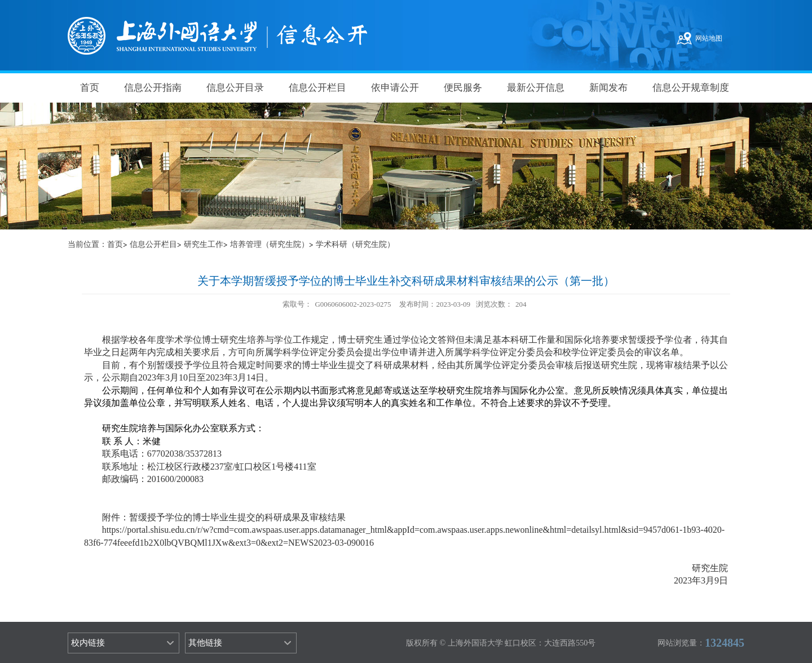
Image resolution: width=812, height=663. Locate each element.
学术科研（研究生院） (355, 244)
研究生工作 (204, 244)
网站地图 (709, 38)
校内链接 (88, 643)
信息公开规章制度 (691, 88)
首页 (90, 88)
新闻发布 (608, 88)
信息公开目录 (235, 88)
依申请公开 (395, 88)
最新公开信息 (536, 88)
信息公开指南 (153, 88)
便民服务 (463, 88)
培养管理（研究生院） (270, 244)
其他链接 (205, 643)
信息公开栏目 (317, 88)
